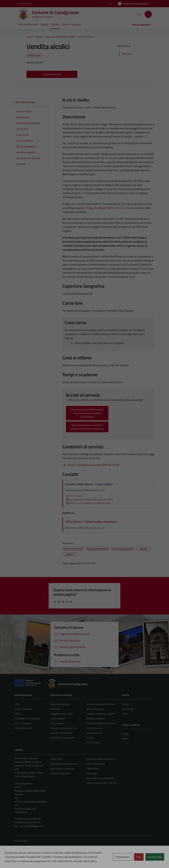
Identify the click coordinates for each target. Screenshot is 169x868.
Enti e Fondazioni (23, 723)
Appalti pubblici (58, 718)
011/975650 (74, 496)
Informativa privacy (96, 764)
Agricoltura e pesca (60, 704)
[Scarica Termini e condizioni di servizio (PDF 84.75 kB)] (91, 465)
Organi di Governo (23, 709)
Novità (45, 24)
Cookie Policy (93, 769)
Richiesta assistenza (60, 773)
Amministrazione (28, 24)
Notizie (126, 704)
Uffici (17, 704)
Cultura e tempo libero (61, 733)
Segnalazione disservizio (62, 769)
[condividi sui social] (124, 46)
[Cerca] (148, 14)
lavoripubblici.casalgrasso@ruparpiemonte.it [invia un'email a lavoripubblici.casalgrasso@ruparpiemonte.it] (89, 499)
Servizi (55, 24)
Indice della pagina (31, 102)
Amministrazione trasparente (101, 759)
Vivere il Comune (71, 24)
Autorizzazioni (57, 723)
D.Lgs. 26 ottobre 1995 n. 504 (103, 208)
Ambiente (55, 709)
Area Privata (21, 841)
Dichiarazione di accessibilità (100, 778)
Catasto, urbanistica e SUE (63, 728)
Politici (18, 714)
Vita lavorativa (93, 742)
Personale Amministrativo (27, 718)
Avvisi (125, 714)
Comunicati (128, 709)
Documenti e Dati (23, 728)
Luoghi (125, 734)
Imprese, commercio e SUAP (100, 714)
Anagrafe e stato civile (62, 714)
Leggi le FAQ (57, 759)
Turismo (90, 738)
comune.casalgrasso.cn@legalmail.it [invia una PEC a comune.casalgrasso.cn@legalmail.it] (93, 503)
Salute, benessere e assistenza (102, 723)
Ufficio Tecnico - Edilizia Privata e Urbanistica (91, 522)
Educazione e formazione (63, 738)
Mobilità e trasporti (96, 718)
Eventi (125, 739)
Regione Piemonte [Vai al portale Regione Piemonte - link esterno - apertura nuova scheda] (25, 4)
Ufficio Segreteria (23, 783)
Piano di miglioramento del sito (102, 783)
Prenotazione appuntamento (65, 764)
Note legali (92, 773)
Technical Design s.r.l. (35, 859)
